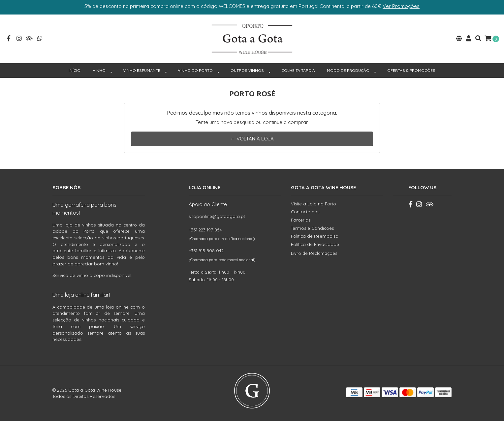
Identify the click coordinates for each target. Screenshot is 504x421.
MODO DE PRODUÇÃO (348, 70)
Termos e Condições (312, 228)
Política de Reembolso (315, 236)
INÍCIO (75, 70)
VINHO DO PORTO (195, 70)
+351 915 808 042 (206, 251)
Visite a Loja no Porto (314, 204)
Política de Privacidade (315, 244)
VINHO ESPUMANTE (142, 70)
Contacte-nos (305, 212)
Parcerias (301, 220)
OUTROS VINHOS (247, 70)
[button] (459, 39)
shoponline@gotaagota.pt (217, 216)
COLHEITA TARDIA (298, 70)
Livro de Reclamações (314, 253)
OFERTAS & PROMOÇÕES (411, 70)
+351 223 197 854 (205, 230)
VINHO (99, 70)
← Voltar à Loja (252, 139)
